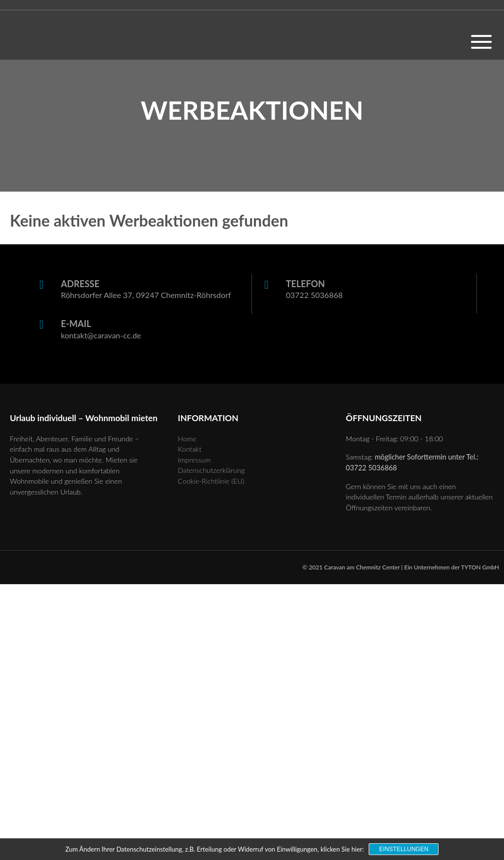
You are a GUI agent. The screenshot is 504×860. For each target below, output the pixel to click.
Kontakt (189, 449)
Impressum (194, 460)
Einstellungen (404, 849)
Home (187, 439)
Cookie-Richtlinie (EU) (211, 481)
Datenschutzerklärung (211, 470)
